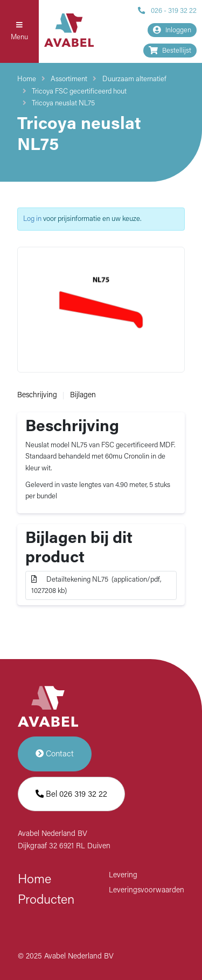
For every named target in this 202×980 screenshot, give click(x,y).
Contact (55, 754)
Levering (123, 875)
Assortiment (69, 79)
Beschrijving (37, 395)
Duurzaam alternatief (134, 79)
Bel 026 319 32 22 (71, 794)
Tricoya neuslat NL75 (63, 103)
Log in (32, 219)
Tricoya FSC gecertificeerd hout (79, 92)
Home (27, 79)
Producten (46, 900)
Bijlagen (83, 395)
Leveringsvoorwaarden (147, 890)
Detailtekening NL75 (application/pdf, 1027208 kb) (96, 585)
